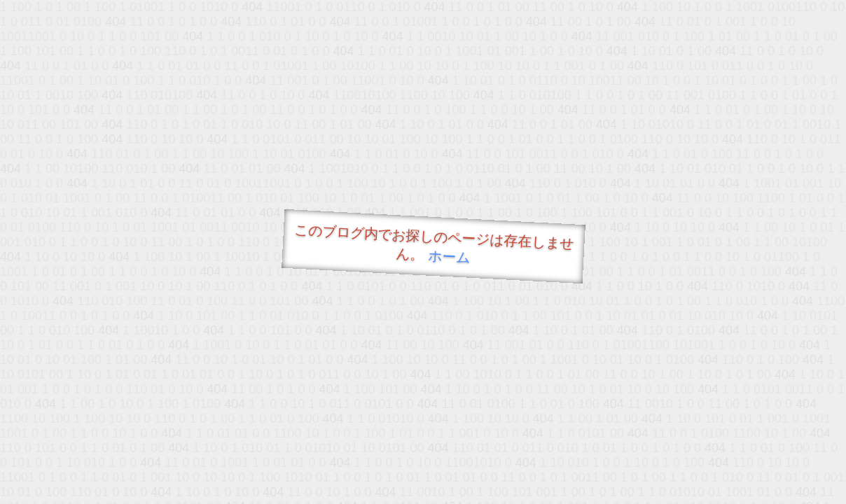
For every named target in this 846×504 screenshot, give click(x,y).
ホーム (449, 257)
